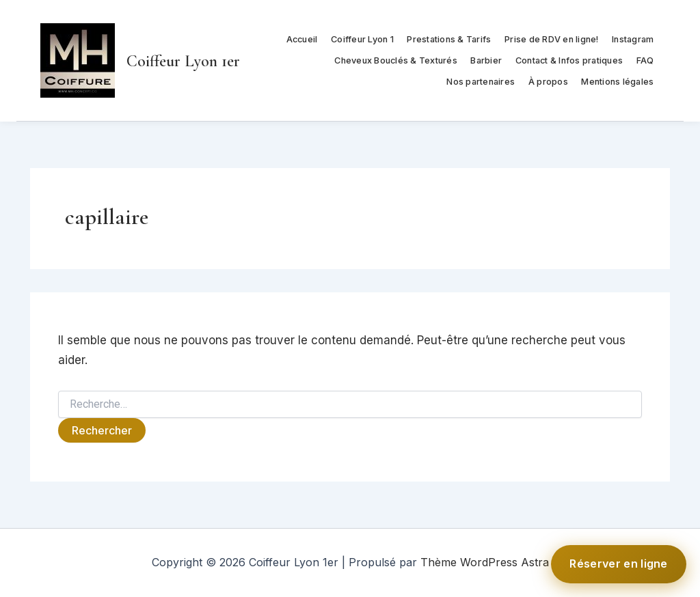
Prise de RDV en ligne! (552, 39)
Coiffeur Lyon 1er (183, 61)
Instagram (633, 39)
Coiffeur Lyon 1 (362, 39)
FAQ (645, 60)
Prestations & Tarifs (449, 39)
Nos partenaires (481, 82)
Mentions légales (617, 82)
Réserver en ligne (619, 564)
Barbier (486, 60)
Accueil (302, 39)
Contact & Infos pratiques (569, 60)
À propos (548, 82)
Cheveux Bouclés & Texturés (396, 60)
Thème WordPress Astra (485, 562)
